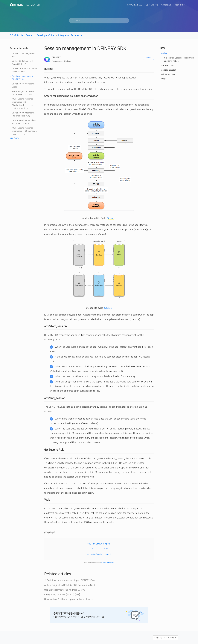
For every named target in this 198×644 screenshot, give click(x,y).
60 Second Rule (168, 74)
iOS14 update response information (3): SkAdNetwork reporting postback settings (23, 104)
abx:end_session (169, 70)
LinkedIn (54, 533)
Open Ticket (180, 5)
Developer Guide (46, 35)
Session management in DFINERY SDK (23, 78)
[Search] (99, 21)
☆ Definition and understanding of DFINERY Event (70, 580)
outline (164, 53)
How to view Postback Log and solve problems (24, 122)
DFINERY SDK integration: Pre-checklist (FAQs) (23, 114)
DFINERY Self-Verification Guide (23, 85)
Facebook (46, 533)
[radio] (92, 549)
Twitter (50, 533)
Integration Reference (70, 35)
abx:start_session (169, 66)
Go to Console (152, 5)
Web (163, 79)
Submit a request (108, 563)
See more (14, 138)
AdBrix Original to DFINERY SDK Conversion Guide (24, 93)
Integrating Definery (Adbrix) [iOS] (62, 595)
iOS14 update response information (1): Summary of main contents (25, 131)
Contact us (166, 5)
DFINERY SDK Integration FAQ (23, 55)
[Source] (111, 218)
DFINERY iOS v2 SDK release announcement (25, 70)
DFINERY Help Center (21, 35)
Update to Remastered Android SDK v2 (22, 63)
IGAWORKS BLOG (135, 5)
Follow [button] (148, 58)
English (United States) (164, 638)
